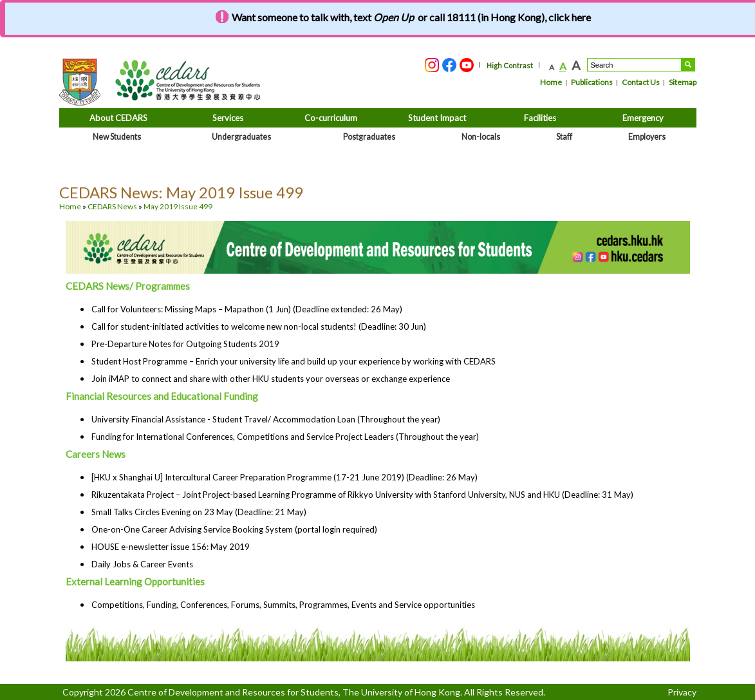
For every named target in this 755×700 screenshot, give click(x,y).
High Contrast (510, 65)
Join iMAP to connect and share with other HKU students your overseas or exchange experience (271, 379)
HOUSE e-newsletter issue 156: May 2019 (171, 547)
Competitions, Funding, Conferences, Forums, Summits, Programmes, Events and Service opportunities (283, 605)
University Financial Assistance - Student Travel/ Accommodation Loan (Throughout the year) (266, 419)
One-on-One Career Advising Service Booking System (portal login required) (234, 529)
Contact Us (641, 82)
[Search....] (634, 65)
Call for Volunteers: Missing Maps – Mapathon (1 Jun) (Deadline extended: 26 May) (247, 309)
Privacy (682, 692)
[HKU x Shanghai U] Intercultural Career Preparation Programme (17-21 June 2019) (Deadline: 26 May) (284, 477)
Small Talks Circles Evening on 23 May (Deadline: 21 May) (199, 512)
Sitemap (683, 82)
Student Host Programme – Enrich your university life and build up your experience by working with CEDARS (294, 361)
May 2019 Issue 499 (178, 206)
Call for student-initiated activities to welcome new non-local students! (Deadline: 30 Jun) (259, 326)
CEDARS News (112, 206)
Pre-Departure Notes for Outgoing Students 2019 (185, 344)
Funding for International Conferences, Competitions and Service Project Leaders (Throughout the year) (285, 437)
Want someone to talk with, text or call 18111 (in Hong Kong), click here (411, 17)
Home (551, 82)
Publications (592, 82)
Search (688, 65)
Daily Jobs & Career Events (142, 564)
